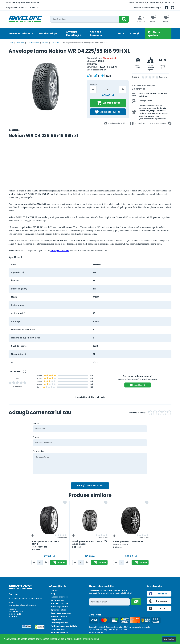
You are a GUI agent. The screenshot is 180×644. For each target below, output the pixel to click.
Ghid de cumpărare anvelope (147, 8)
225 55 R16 (55, 43)
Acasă (11, 43)
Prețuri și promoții (59, 607)
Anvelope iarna (33, 43)
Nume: (36, 423)
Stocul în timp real (59, 603)
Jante (120, 33)
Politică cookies (58, 629)
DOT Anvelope (57, 600)
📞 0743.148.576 (152, 2)
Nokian (45, 43)
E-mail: (37, 437)
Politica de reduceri (60, 633)
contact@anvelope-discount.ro (26, 2)
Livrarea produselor (60, 597)
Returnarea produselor (61, 613)
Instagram (158, 601)
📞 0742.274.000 (167, 2)
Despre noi (56, 620)
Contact (55, 590)
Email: (11, 602)
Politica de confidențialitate (64, 626)
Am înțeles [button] (169, 639)
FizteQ (102, 632)
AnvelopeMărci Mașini (74, 33)
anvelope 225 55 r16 (60, 250)
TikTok (157, 608)
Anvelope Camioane (96, 33)
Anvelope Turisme (19, 33)
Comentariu (40, 451)
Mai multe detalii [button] (91, 639)
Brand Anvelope (48, 33)
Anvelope (20, 43)
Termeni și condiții (59, 623)
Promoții (135, 33)
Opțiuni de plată (58, 610)
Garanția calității (59, 616)
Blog (53, 594)
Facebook (158, 594)
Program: (12, 609)
